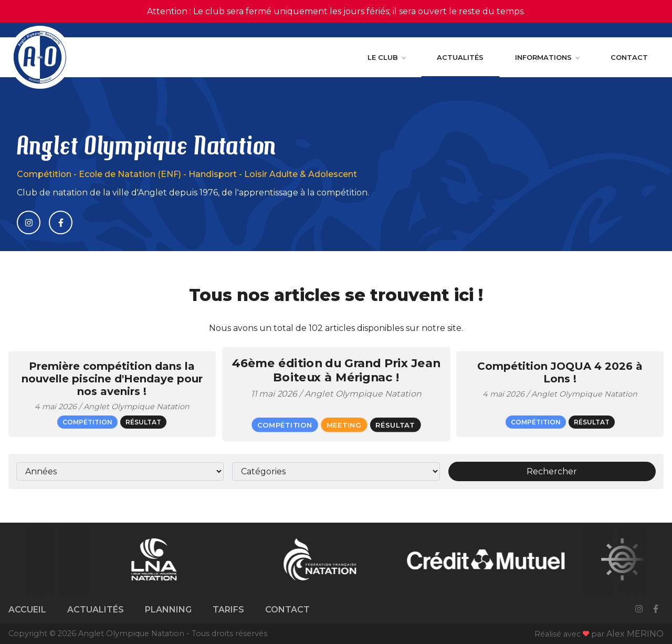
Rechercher (552, 471)
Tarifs (228, 610)
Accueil (27, 610)
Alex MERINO (635, 634)
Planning (168, 610)
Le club (387, 57)
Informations (547, 57)
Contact (629, 57)
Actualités (460, 57)
